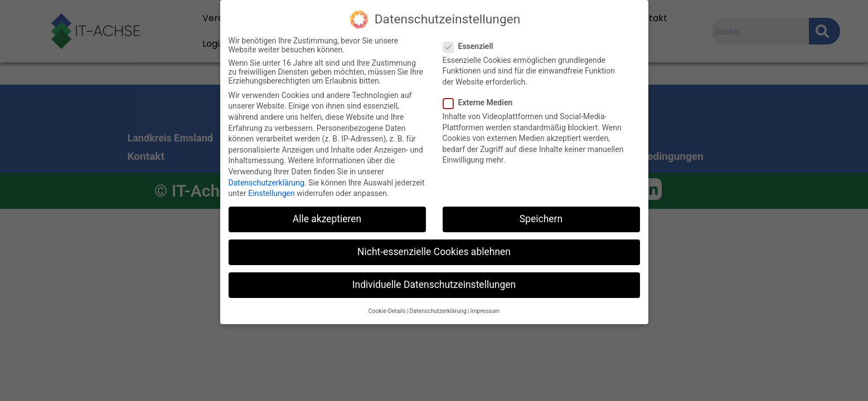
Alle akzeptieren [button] (327, 219)
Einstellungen (271, 193)
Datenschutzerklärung (266, 183)
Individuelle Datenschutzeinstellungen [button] (434, 285)
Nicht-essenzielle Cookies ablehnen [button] (434, 252)
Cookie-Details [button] (387, 311)
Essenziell (472, 46)
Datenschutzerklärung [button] (438, 311)
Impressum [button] (485, 311)
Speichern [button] (541, 219)
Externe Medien (481, 102)
